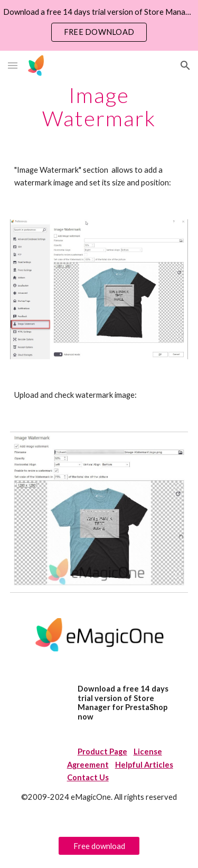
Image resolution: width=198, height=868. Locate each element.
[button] (13, 65)
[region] (99, 25)
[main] (99, 107)
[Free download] (99, 846)
